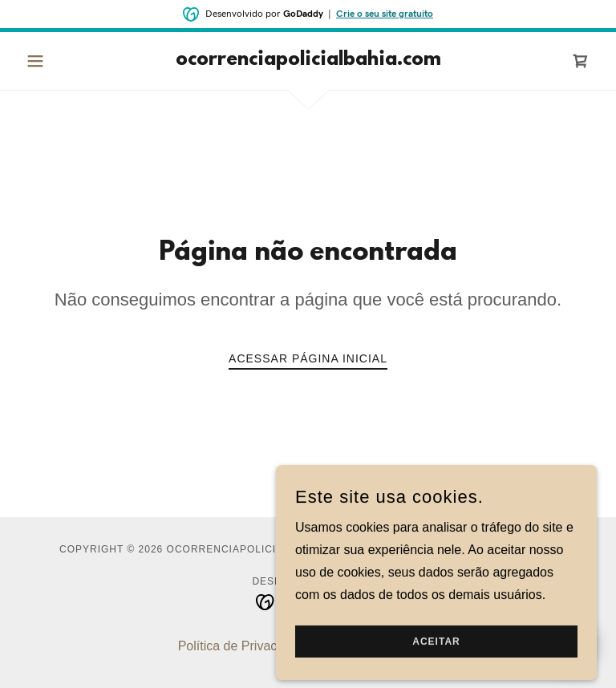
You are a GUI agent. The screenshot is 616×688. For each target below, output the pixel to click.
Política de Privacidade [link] (243, 646)
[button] (63, 61)
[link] (308, 61)
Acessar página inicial (308, 358)
